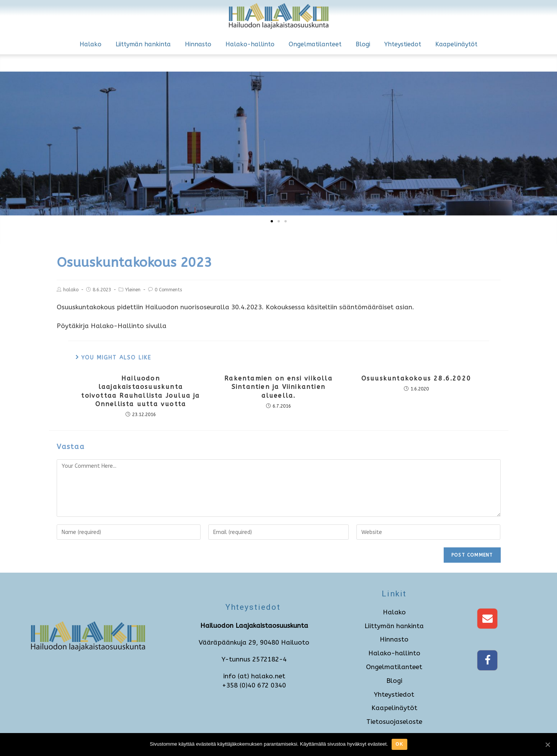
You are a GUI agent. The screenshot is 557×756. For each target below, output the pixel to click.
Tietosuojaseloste (394, 722)
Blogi (363, 44)
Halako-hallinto (250, 44)
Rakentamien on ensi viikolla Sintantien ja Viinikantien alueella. (278, 387)
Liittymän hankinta (143, 44)
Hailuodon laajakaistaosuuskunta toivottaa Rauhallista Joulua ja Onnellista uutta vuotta (140, 391)
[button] (272, 221)
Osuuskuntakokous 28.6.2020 (416, 378)
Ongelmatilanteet (315, 44)
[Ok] (547, 745)
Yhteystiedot (403, 44)
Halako (91, 44)
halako (71, 290)
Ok (399, 744)
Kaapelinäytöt (456, 44)
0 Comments (168, 290)
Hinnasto (198, 44)
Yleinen (133, 290)
